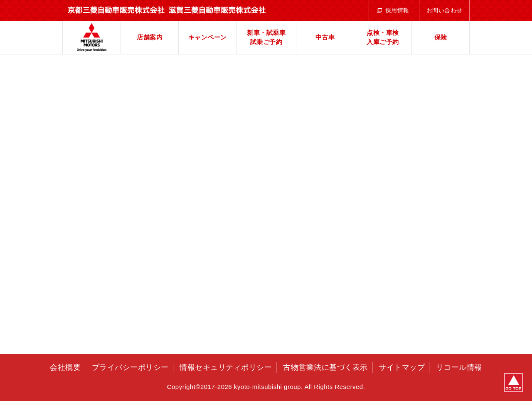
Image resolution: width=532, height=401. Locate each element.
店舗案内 (150, 37)
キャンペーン (208, 37)
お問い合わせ (445, 10)
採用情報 (397, 10)
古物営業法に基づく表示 (325, 367)
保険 (441, 37)
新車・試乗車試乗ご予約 (266, 37)
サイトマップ (402, 367)
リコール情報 (459, 367)
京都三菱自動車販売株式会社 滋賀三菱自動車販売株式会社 (92, 37)
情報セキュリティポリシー (226, 367)
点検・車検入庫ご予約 (383, 37)
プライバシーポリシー (130, 367)
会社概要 (65, 367)
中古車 (325, 37)
